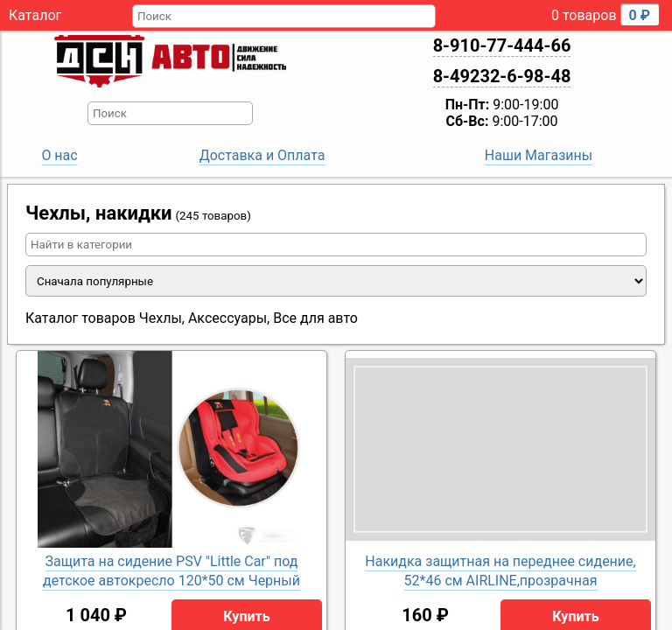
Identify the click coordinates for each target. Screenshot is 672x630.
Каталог (35, 15)
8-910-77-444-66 (502, 45)
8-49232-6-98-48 (502, 76)
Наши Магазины (539, 155)
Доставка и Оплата (262, 155)
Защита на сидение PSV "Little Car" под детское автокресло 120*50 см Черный (171, 571)
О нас (59, 155)
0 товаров (605, 14)
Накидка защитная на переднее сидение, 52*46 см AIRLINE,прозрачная (500, 571)
